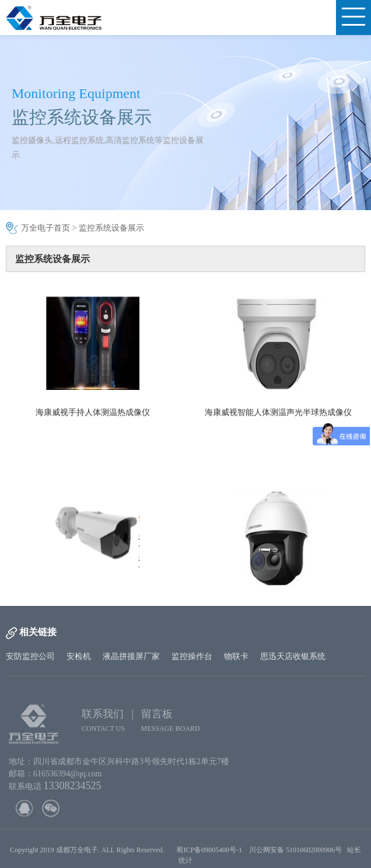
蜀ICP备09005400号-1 (209, 854)
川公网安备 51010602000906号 (298, 854)
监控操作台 (192, 656)
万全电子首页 (45, 228)
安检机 (79, 656)
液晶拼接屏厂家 (131, 656)
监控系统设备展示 (111, 228)
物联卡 (236, 656)
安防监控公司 (30, 656)
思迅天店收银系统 (293, 656)
